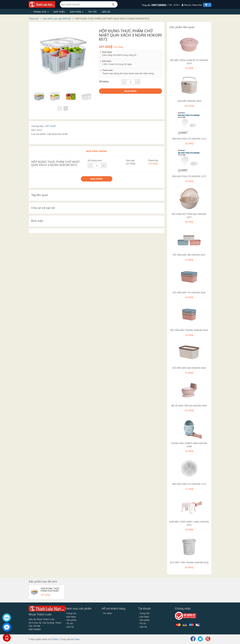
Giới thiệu (59, 12)
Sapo (77, 639)
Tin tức (93, 12)
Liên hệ (106, 12)
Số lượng (104, 81)
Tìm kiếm (107, 613)
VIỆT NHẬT (51, 126)
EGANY (55, 639)
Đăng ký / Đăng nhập (192, 5)
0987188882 (159, 5)
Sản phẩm (76, 12)
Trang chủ (41, 12)
